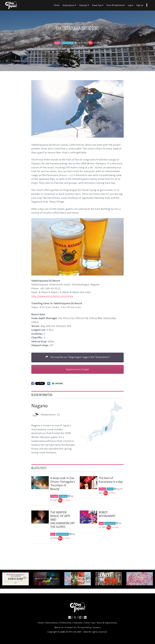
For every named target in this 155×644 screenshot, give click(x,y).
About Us (59, 627)
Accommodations (71, 51)
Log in (131, 5)
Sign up (140, 5)
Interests (84, 5)
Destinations (69, 5)
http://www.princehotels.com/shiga (52, 296)
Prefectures (66, 623)
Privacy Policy (85, 627)
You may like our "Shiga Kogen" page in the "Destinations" (78, 357)
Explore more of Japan (78, 369)
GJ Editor (97, 43)
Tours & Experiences (116, 5)
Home (57, 5)
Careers (97, 627)
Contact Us (71, 627)
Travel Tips (98, 5)
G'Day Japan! (51, 51)
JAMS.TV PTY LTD (68, 632)
